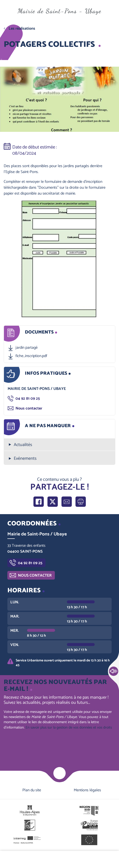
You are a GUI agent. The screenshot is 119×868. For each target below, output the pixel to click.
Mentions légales (87, 790)
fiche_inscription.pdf (31, 356)
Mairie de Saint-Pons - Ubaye (60, 11)
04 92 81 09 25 (28, 399)
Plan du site (32, 790)
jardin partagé (27, 348)
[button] (60, 259)
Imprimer (81, 502)
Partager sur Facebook (39, 502)
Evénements (25, 459)
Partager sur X (53, 502)
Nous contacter (29, 408)
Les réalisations (22, 29)
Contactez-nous (99, 859)
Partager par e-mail (67, 502)
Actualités (23, 445)
